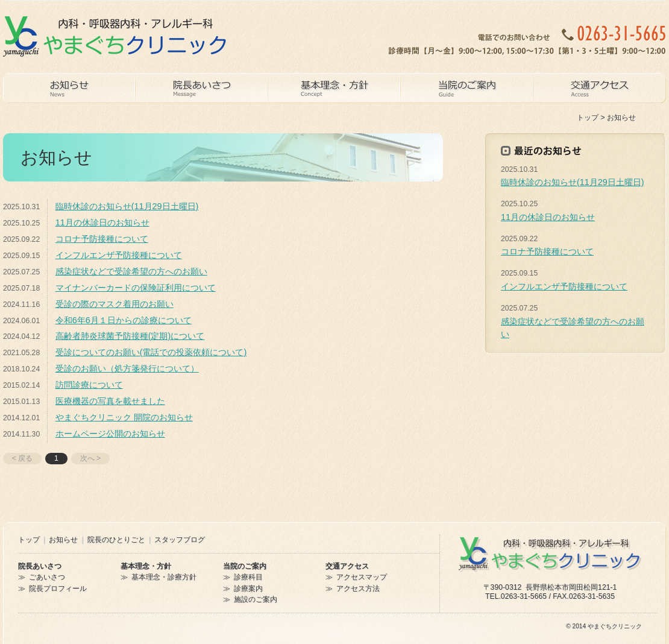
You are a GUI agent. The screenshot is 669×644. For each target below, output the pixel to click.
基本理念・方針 (146, 566)
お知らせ (63, 540)
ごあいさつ (47, 577)
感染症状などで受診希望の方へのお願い (131, 271)
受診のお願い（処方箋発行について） (127, 368)
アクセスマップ (362, 577)
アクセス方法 (358, 589)
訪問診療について (89, 385)
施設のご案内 (256, 599)
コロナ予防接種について (102, 239)
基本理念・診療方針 (164, 577)
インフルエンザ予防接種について (119, 255)
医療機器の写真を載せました (110, 401)
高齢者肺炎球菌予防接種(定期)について (130, 336)
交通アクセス (347, 566)
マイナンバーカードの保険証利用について (136, 288)
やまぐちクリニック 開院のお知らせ (124, 417)
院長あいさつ (40, 566)
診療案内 (248, 589)
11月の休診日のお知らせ (102, 223)
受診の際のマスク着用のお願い (115, 304)
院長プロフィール (58, 589)
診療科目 (248, 577)
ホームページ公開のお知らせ (110, 434)
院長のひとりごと (116, 540)
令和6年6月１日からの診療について (124, 320)
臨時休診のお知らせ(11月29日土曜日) (127, 206)
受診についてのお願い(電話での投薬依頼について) (151, 352)
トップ (588, 118)
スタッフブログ (180, 540)
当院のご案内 (245, 566)
